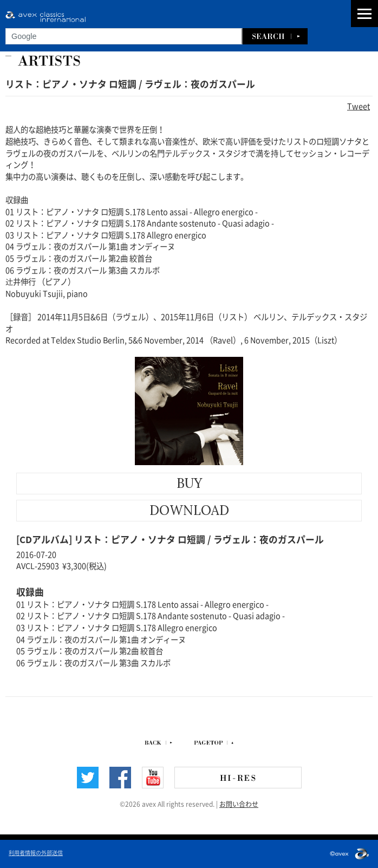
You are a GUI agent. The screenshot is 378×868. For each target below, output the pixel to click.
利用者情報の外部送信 (36, 852)
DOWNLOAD (189, 510)
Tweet (359, 106)
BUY (189, 483)
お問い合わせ (239, 804)
